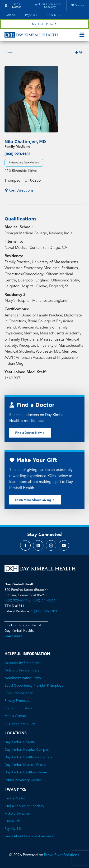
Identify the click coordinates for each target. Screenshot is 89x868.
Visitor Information (18, 708)
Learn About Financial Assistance (29, 836)
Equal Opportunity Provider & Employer (35, 686)
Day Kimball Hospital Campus (27, 750)
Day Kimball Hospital (20, 742)
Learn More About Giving (35, 500)
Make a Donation (17, 814)
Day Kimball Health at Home (26, 772)
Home (9, 53)
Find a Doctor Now (30, 433)
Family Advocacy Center (23, 780)
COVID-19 (54, 15)
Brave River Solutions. (62, 855)
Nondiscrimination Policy (23, 678)
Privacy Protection (18, 701)
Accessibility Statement (22, 663)
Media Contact (16, 716)
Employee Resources (20, 723)
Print (80, 53)
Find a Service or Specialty (24, 806)
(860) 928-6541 (16, 601)
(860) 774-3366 (44, 601)
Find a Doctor (15, 798)
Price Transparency (19, 693)
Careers (10, 15)
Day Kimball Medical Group (25, 765)
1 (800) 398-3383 (44, 611)
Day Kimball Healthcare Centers (28, 757)
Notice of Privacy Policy (22, 671)
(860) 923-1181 (18, 154)
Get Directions (19, 191)
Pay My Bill (13, 829)
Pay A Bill (31, 15)
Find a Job (12, 821)
